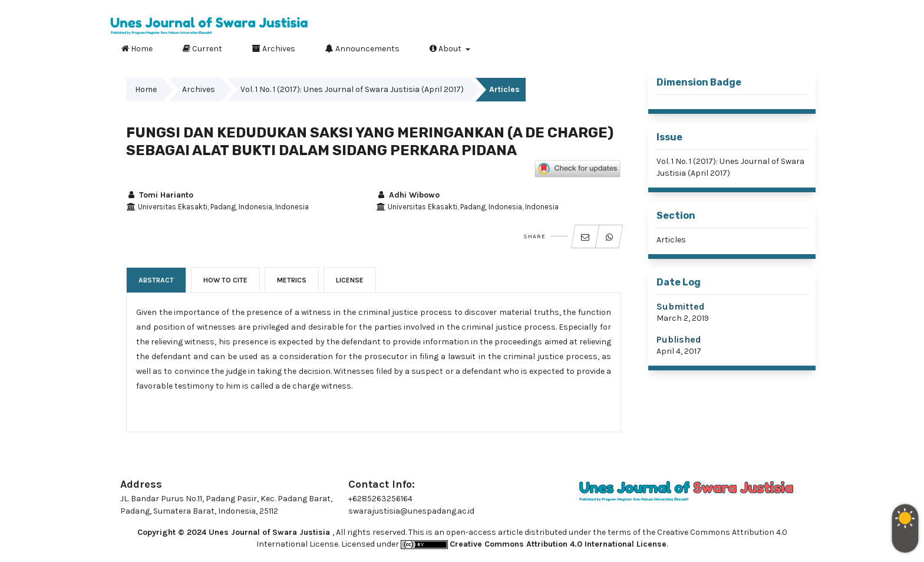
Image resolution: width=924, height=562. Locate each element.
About (446, 48)
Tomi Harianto (160, 195)
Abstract (156, 280)
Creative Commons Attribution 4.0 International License (558, 544)
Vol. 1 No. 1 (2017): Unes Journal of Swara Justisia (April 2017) (352, 89)
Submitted (681, 306)
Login (802, 9)
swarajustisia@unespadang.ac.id (411, 511)
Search (797, 47)
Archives (274, 48)
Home (137, 48)
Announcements (362, 48)
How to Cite (225, 280)
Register (756, 9)
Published (679, 339)
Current (202, 48)
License (350, 280)
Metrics (292, 280)
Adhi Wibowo (408, 195)
